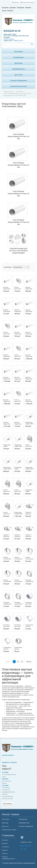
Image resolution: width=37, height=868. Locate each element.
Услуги (4, 11)
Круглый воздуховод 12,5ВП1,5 (18, 379)
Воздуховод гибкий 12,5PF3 (29, 491)
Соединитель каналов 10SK (29, 626)
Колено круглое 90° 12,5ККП (7, 334)
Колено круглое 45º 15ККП (18, 491)
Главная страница (8, 91)
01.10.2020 (5, 785)
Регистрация (30, 2)
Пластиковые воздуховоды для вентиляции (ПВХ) (17, 93)
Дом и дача (19, 75)
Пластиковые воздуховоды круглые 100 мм (18, 136)
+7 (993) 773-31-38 (18, 41)
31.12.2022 (5, 772)
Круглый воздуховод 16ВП (29, 289)
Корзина (16, 2)
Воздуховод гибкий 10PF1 (18, 446)
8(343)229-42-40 (12, 31)
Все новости (8, 804)
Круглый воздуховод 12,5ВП (7, 311)
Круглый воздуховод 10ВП (18, 311)
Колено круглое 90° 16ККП (18, 401)
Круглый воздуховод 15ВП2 (7, 401)
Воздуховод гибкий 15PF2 (7, 468)
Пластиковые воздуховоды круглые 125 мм (18, 165)
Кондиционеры (19, 57)
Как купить (5, 8)
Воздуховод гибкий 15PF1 (30, 423)
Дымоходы (19, 63)
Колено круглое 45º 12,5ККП (7, 491)
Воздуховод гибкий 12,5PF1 (7, 446)
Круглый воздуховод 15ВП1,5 (29, 356)
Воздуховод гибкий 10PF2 (30, 468)
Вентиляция (19, 52)
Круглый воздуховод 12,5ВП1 (29, 334)
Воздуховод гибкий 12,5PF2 (18, 469)
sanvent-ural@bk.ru (9, 39)
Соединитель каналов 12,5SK (7, 649)
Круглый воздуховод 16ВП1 (18, 334)
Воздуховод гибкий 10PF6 (18, 513)
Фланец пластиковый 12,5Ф (18, 559)
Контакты (10, 11)
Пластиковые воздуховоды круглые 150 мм (18, 194)
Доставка (13, 8)
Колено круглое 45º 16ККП (7, 514)
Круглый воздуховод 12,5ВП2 (7, 424)
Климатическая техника (19, 86)
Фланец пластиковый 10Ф (7, 559)
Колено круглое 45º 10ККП (29, 446)
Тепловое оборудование (19, 80)
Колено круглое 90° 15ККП (18, 356)
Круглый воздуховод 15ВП (7, 289)
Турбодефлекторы (19, 69)
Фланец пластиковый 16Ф (7, 581)
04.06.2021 (5, 779)
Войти (24, 2)
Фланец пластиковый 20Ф (18, 581)
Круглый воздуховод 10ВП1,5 (29, 379)
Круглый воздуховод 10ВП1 (7, 356)
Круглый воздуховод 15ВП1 (29, 311)
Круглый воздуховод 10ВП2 (18, 424)
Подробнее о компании (9, 762)
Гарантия (28, 8)
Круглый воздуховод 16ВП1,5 (7, 379)
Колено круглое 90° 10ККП (18, 289)
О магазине (20, 8)
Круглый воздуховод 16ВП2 (29, 401)
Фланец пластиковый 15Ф (29, 559)
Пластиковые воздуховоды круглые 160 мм (18, 222)
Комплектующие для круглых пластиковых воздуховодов (18, 251)
